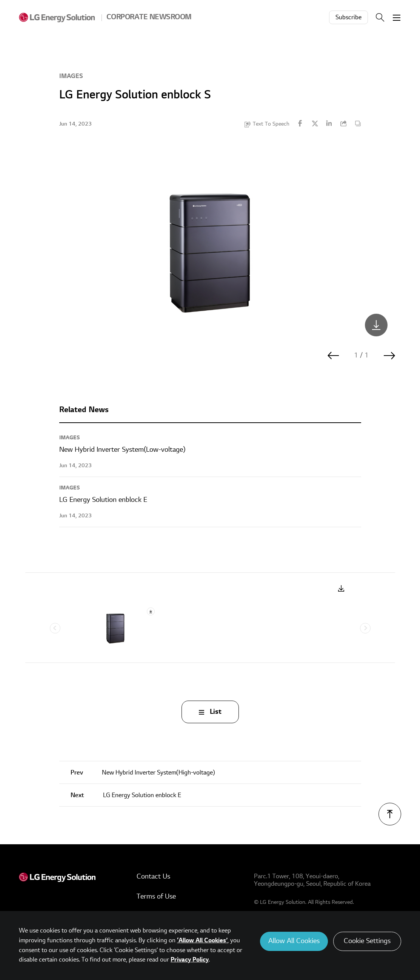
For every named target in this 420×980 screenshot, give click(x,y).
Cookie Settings (367, 941)
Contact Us (153, 876)
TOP (390, 814)
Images (71, 76)
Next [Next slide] (365, 628)
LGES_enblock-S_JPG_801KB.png (376, 325)
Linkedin (329, 123)
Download (341, 589)
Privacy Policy (190, 960)
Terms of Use (156, 896)
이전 (333, 356)
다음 (389, 356)
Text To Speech (271, 124)
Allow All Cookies (294, 941)
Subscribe (348, 17)
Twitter (315, 123)
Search (380, 17)
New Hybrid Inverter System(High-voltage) (143, 773)
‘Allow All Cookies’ (202, 940)
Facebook (300, 123)
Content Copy (358, 123)
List (216, 712)
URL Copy (343, 123)
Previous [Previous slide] (55, 628)
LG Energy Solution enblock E (126, 795)
